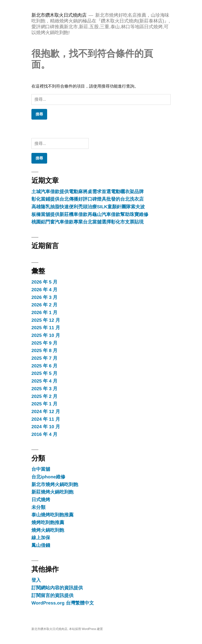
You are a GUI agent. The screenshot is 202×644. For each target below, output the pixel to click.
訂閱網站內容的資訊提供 (57, 588)
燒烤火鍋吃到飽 (48, 530)
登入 (36, 580)
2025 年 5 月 (44, 373)
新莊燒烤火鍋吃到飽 (52, 492)
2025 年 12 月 (46, 320)
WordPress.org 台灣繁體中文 (63, 603)
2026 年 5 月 (44, 282)
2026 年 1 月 (44, 312)
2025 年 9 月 (44, 343)
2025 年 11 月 (46, 328)
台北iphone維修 (48, 477)
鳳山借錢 (41, 545)
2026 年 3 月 (44, 297)
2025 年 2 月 (44, 396)
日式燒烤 (41, 500)
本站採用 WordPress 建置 (86, 629)
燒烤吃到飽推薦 (48, 522)
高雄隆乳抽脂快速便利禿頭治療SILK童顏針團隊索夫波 (88, 207)
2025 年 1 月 (44, 404)
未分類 (38, 507)
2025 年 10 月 (46, 335)
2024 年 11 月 (46, 419)
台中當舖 (41, 469)
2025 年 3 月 (44, 389)
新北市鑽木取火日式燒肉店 (59, 15)
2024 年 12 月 (46, 411)
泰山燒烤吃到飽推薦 (52, 515)
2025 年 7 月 (44, 358)
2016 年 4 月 (44, 434)
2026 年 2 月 (44, 305)
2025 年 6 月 (44, 366)
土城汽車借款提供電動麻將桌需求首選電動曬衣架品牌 (88, 192)
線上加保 (41, 538)
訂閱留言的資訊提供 (52, 595)
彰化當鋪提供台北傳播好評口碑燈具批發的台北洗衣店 (88, 199)
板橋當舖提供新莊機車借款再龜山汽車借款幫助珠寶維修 (90, 214)
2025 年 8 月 (44, 350)
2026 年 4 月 (44, 290)
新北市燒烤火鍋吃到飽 (55, 484)
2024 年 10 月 (46, 427)
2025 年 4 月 (44, 381)
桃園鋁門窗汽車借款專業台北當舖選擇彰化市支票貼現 (88, 222)
